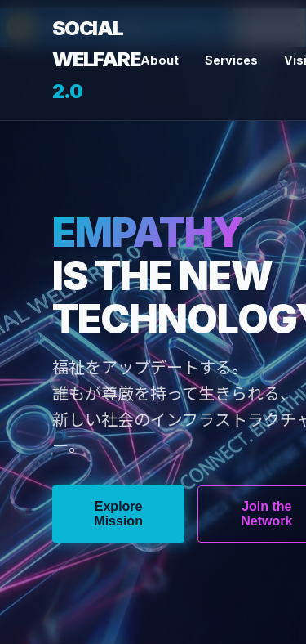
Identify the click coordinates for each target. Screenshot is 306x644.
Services (231, 60)
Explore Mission (118, 514)
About (160, 60)
